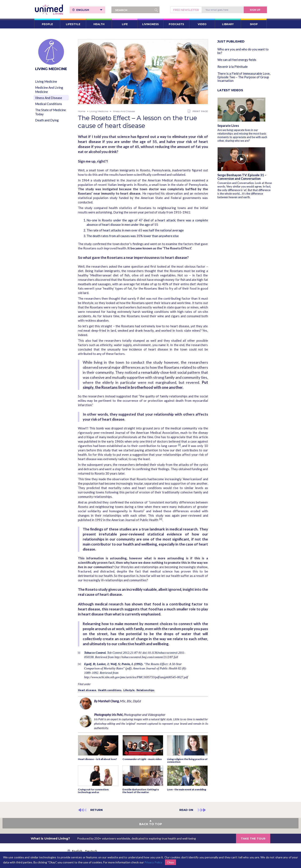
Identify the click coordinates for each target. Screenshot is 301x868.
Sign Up (255, 10)
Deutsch (91, 851)
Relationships (145, 690)
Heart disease (87, 690)
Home (82, 111)
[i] (179, 445)
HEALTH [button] (99, 24)
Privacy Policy (153, 862)
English (89, 10)
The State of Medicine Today (50, 112)
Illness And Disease (49, 98)
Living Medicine (46, 81)
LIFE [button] (125, 24)
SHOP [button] (254, 24)
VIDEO (202, 24)
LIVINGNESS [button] (150, 24)
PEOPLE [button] (47, 24)
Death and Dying (47, 120)
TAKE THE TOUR (253, 838)
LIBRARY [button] (228, 24)
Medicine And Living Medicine (49, 90)
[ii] (161, 519)
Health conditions (110, 690)
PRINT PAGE (198, 111)
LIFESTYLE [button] (73, 24)
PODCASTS (176, 24)
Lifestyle (129, 690)
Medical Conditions (49, 104)
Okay (170, 862)
